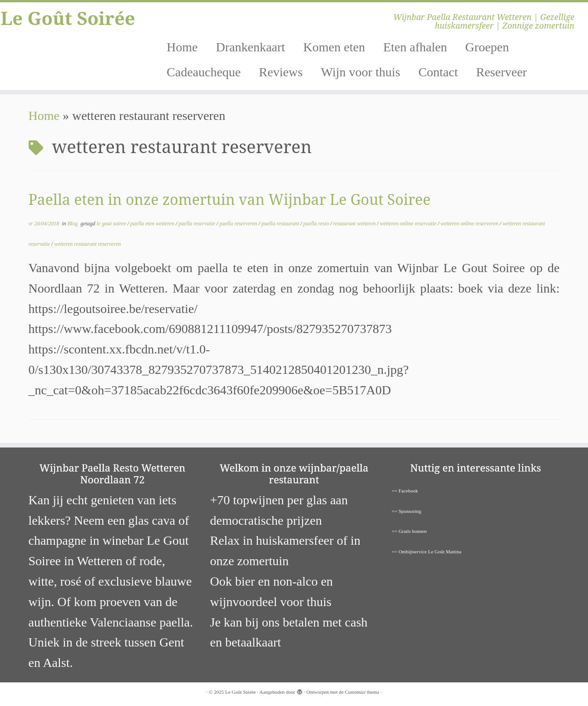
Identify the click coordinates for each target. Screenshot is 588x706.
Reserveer (501, 72)
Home (182, 47)
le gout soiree (112, 224)
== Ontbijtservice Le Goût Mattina (427, 552)
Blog (74, 224)
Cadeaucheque (204, 72)
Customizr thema (362, 692)
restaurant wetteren (355, 224)
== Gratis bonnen (409, 531)
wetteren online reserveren (470, 224)
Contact (438, 72)
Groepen (487, 47)
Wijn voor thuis (361, 72)
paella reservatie (198, 224)
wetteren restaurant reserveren (87, 244)
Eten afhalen (415, 47)
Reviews (281, 72)
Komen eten (334, 47)
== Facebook (405, 491)
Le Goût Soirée (68, 18)
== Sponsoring (407, 511)
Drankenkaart (250, 47)
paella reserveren (239, 224)
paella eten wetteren (153, 224)
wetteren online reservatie (409, 224)
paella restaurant (281, 224)
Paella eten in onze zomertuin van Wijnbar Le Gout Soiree (230, 199)
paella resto (317, 224)
